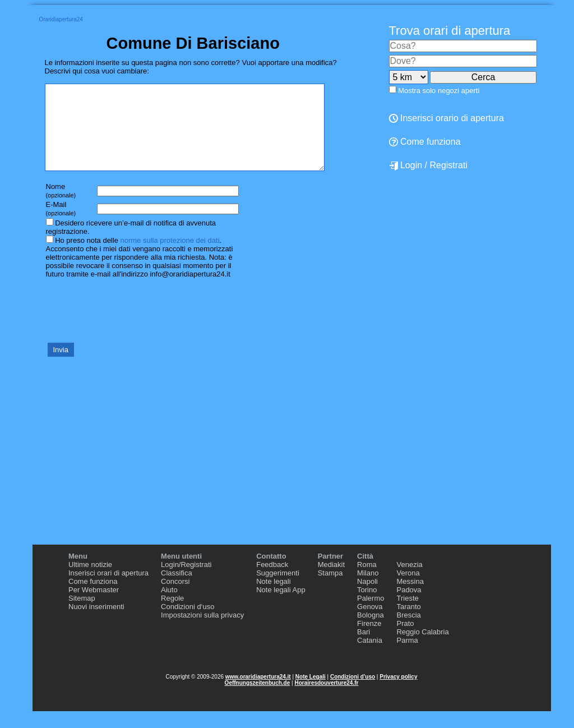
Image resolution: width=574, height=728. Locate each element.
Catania (370, 657)
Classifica (177, 590)
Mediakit (331, 581)
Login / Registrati (429, 165)
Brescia (408, 632)
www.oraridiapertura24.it (258, 694)
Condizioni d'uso (353, 694)
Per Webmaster (94, 607)
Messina (410, 598)
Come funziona (425, 142)
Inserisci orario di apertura (446, 118)
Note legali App (281, 607)
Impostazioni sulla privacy (202, 632)
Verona (408, 590)
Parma (407, 657)
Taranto (408, 623)
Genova (370, 623)
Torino (367, 607)
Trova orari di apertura (450, 31)
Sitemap (82, 615)
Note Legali (311, 694)
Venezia (409, 581)
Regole (172, 615)
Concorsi (175, 598)
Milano (368, 590)
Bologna (371, 632)
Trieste (407, 615)
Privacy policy (398, 694)
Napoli (367, 598)
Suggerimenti (278, 590)
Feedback (272, 581)
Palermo (371, 615)
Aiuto (169, 607)
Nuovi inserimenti (96, 623)
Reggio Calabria (422, 649)
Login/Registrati (186, 581)
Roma (367, 581)
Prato (405, 640)
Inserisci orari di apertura (108, 590)
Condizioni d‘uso (188, 623)
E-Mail (61, 225)
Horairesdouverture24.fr (326, 700)
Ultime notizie (90, 581)
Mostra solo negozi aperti (439, 91)
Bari (364, 649)
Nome (61, 207)
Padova (409, 607)
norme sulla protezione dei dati (170, 257)
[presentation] (130, 326)
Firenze (369, 640)
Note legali (273, 598)
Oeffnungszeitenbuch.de (258, 700)
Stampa (330, 590)
